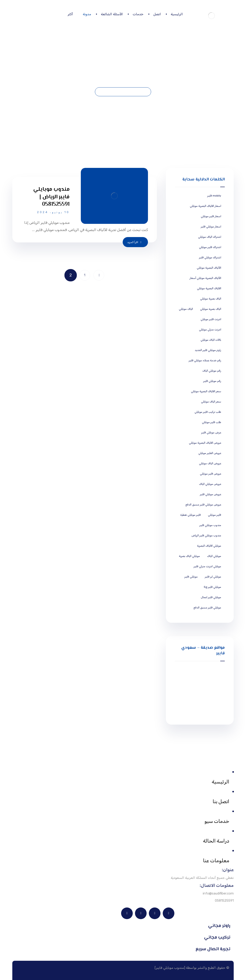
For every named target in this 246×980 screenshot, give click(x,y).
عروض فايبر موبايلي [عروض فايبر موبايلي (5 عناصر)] (211, 474)
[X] (141, 913)
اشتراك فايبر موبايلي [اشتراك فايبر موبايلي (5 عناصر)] (210, 247)
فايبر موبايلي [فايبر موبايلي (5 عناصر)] (215, 515)
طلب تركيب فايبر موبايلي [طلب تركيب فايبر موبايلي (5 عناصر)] (208, 412)
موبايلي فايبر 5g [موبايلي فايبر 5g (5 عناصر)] (212, 587)
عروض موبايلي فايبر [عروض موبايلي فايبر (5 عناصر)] (211, 494)
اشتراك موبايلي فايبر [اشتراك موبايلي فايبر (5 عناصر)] (210, 257)
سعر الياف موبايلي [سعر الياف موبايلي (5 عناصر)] (211, 402)
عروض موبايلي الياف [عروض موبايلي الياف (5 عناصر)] (210, 484)
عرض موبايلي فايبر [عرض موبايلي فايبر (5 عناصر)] (211, 432)
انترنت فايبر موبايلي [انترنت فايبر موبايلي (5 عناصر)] (211, 319)
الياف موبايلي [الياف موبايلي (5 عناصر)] (186, 309)
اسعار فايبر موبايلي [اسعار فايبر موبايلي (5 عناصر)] (211, 216)
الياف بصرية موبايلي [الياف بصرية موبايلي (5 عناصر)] (211, 299)
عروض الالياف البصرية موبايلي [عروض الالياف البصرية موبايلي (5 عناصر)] (205, 443)
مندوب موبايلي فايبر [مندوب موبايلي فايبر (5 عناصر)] (210, 525)
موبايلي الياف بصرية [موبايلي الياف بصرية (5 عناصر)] (189, 556)
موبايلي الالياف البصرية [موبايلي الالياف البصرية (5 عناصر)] (209, 546)
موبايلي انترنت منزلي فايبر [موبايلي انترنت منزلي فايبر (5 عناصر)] (207, 566)
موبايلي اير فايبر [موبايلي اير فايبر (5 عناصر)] (213, 577)
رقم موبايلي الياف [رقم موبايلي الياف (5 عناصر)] (212, 371)
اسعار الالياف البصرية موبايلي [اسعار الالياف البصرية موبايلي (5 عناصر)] (205, 206)
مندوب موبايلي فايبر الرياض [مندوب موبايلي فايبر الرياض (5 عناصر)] (206, 535)
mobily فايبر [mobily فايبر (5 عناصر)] (214, 196)
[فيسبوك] (155, 913)
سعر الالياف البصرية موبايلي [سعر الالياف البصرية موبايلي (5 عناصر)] (206, 391)
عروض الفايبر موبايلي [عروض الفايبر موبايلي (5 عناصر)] (210, 453)
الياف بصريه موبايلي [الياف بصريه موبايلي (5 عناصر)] (211, 309)
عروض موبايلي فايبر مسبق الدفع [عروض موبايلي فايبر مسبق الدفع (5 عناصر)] (203, 505)
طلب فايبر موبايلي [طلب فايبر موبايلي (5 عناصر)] (212, 422)
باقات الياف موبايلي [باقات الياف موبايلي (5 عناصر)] (211, 340)
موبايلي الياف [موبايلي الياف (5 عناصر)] (214, 556)
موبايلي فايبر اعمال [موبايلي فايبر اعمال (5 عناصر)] (211, 597)
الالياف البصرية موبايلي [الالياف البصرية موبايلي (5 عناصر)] (209, 288)
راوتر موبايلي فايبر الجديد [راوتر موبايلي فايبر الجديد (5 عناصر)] (208, 350)
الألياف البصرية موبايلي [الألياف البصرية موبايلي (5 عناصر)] (209, 268)
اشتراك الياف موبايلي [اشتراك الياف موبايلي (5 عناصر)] (210, 237)
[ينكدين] (169, 913)
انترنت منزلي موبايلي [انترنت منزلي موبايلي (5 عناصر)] (210, 330)
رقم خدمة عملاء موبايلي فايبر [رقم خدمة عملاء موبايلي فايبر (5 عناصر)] (205, 360)
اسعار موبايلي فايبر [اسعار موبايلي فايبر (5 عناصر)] (211, 227)
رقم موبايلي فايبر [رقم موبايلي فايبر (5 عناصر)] (212, 381)
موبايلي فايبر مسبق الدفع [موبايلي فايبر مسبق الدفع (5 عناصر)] (207, 608)
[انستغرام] (127, 913)
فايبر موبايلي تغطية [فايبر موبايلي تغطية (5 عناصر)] (190, 515)
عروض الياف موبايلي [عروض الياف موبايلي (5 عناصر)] (210, 463)
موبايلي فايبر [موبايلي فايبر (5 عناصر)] (191, 577)
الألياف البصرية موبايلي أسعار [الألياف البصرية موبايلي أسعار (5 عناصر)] (205, 278)
